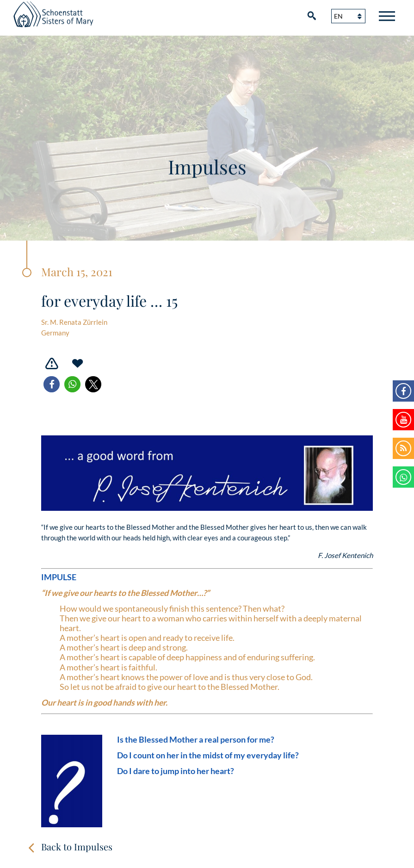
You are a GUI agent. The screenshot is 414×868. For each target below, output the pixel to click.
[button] (52, 384)
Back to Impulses (77, 846)
